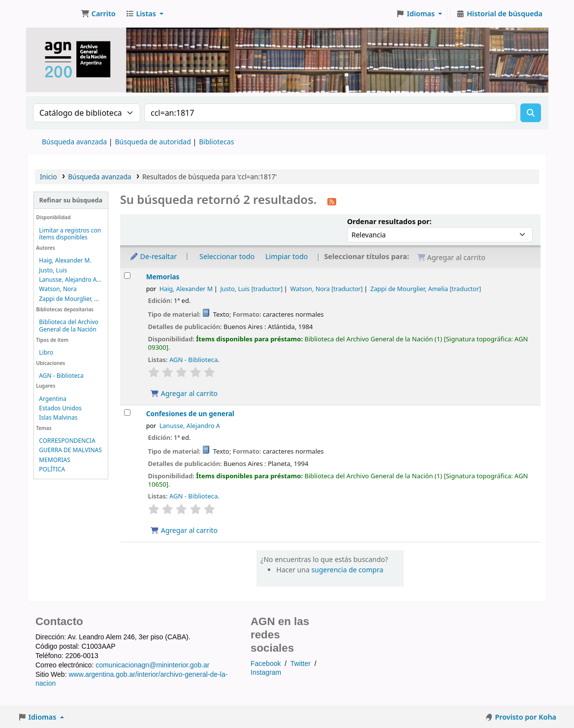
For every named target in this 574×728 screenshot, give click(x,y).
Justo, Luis (53, 270)
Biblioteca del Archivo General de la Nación (69, 326)
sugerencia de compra (347, 570)
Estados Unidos (60, 408)
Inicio (48, 177)
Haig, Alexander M (186, 289)
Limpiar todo (287, 256)
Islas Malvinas (58, 417)
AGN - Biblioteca (61, 376)
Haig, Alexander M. (65, 260)
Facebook (266, 663)
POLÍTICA (52, 469)
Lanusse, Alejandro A (190, 426)
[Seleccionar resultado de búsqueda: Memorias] (127, 276)
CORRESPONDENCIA (67, 441)
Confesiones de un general (190, 414)
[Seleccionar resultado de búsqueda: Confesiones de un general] (127, 413)
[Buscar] (531, 113)
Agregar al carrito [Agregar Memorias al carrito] (184, 393)
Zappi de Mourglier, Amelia (426, 289)
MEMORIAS (54, 460)
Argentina (53, 399)
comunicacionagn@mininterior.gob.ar (152, 665)
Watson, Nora (58, 289)
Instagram (266, 672)
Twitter (301, 663)
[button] (98, 14)
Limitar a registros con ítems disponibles (70, 234)
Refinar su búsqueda (71, 200)
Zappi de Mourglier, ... (69, 299)
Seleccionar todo (227, 256)
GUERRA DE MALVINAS (70, 450)
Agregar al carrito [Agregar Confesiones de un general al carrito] (184, 530)
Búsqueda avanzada (74, 142)
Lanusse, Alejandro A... (70, 280)
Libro (46, 352)
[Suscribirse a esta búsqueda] (332, 201)
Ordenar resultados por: (389, 221)
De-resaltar (153, 256)
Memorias (163, 277)
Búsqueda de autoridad (153, 142)
